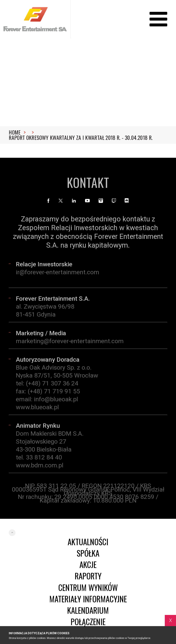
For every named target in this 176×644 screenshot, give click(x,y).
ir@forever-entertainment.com (58, 274)
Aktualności (88, 542)
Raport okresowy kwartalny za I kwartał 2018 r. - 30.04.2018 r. (81, 138)
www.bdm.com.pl (40, 467)
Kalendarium (88, 610)
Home (17, 132)
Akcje (88, 565)
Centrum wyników (88, 587)
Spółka (88, 553)
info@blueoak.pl (56, 401)
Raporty (88, 576)
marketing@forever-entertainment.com (70, 342)
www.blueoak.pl (37, 408)
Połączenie (88, 622)
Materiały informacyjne (88, 599)
